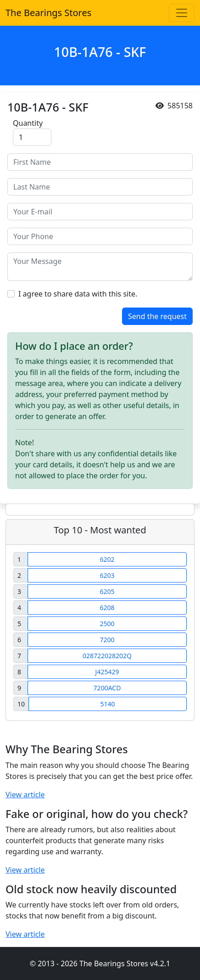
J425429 (107, 672)
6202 (107, 559)
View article (25, 795)
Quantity (28, 123)
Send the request (157, 316)
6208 (107, 608)
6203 (107, 575)
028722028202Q (107, 656)
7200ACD (107, 688)
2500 (107, 624)
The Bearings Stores (48, 13)
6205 (107, 591)
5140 (107, 704)
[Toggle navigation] (182, 13)
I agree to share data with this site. (78, 294)
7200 (107, 640)
